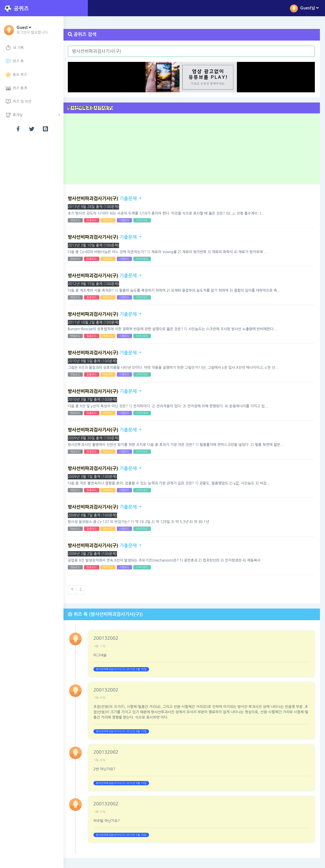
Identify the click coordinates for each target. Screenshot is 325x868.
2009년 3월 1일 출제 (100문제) (98, 477)
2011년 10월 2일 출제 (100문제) (99, 322)
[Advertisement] (196, 151)
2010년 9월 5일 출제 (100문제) (98, 361)
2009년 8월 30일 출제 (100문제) (99, 438)
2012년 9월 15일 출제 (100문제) (99, 284)
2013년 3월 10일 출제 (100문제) (99, 245)
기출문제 (108, 199)
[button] (33, 30)
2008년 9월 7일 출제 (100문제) (98, 515)
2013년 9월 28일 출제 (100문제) (99, 207)
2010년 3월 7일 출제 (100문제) (98, 400)
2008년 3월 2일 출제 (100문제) (98, 554)
